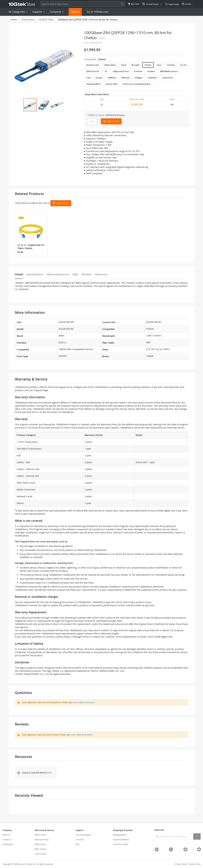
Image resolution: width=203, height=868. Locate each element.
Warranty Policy (42, 839)
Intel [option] (88, 78)
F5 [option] (106, 71)
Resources (101, 274)
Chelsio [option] (148, 65)
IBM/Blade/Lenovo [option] (169, 71)
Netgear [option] (139, 78)
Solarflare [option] (152, 78)
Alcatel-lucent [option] (93, 65)
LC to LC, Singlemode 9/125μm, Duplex (31, 247)
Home (14, 20)
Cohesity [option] (171, 65)
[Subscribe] (197, 836)
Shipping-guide (120, 835)
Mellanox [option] (112, 78)
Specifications (35, 274)
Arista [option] (124, 65)
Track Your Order (120, 844)
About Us (6, 835)
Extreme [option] (138, 71)
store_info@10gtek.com (163, 511)
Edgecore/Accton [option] (121, 71)
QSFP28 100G (46, 20)
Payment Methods (121, 839)
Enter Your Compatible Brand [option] (137, 84)
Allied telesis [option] (110, 65)
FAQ (77, 844)
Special (75, 12)
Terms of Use (195, 864)
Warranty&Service (58, 274)
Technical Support (83, 835)
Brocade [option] (135, 65)
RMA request (41, 849)
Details (19, 274)
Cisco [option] (159, 65)
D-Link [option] (183, 65)
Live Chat (80, 839)
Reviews (87, 274)
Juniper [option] (99, 78)
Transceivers (28, 20)
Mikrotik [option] (126, 78)
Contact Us (7, 839)
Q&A (75, 274)
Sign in (72, 702)
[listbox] (137, 75)
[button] (44, 105)
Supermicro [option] (167, 78)
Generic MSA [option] (112, 84)
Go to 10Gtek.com (97, 12)
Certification (8, 844)
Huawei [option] (151, 71)
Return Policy (41, 835)
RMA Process (41, 844)
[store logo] (22, 4)
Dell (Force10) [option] (93, 71)
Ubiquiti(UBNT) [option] (93, 84)
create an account (86, 702)
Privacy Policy (41, 854)
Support (37, 12)
